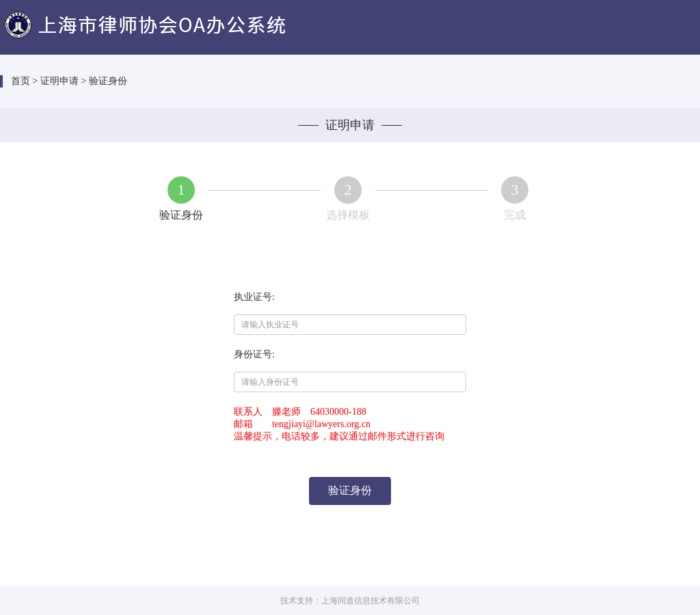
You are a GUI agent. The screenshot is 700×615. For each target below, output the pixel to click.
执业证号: (254, 297)
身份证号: (254, 354)
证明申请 (59, 81)
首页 (21, 81)
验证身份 (350, 490)
